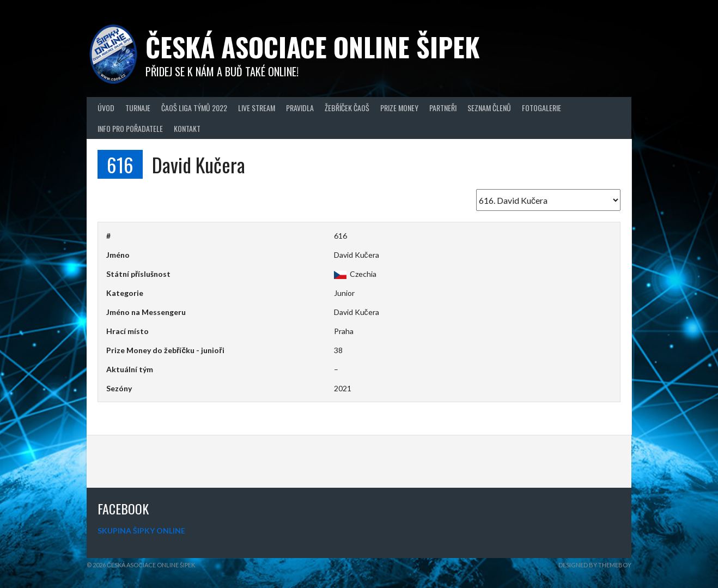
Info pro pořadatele (130, 128)
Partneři (443, 108)
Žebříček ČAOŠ (347, 108)
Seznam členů (489, 108)
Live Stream (257, 108)
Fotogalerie (541, 108)
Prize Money (399, 108)
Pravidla (300, 108)
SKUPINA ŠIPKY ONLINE (141, 531)
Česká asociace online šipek (313, 47)
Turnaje (138, 108)
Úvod (106, 108)
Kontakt (187, 128)
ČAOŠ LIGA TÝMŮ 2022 (194, 108)
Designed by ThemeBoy (595, 565)
